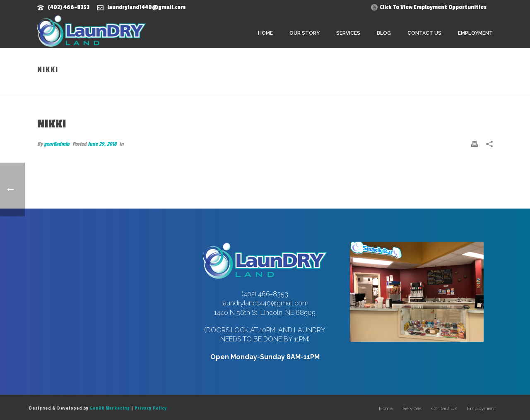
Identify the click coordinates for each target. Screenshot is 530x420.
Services (348, 33)
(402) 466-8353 (69, 7)
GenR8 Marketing (110, 408)
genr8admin (57, 144)
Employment (475, 33)
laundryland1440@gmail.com (146, 7)
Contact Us (424, 33)
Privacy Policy (151, 408)
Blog (384, 33)
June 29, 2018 (102, 144)
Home (265, 33)
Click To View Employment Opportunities (433, 7)
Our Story (305, 33)
